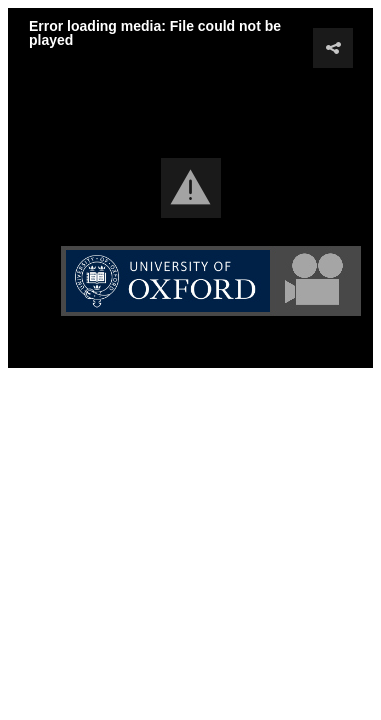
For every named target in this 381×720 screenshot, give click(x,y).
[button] (191, 188)
